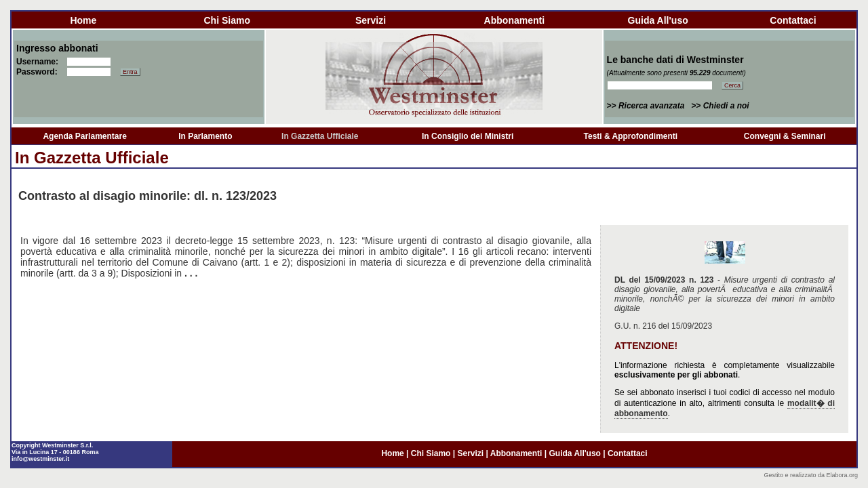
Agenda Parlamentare (84, 136)
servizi (371, 20)
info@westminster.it (40, 459)
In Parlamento (205, 136)
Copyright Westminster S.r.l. (52, 445)
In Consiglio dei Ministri (468, 136)
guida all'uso (658, 20)
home (83, 20)
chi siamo (226, 20)
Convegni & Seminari (785, 136)
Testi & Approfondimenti (631, 136)
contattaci (793, 20)
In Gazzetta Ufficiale (320, 136)
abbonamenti (514, 20)
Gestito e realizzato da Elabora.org (811, 475)
